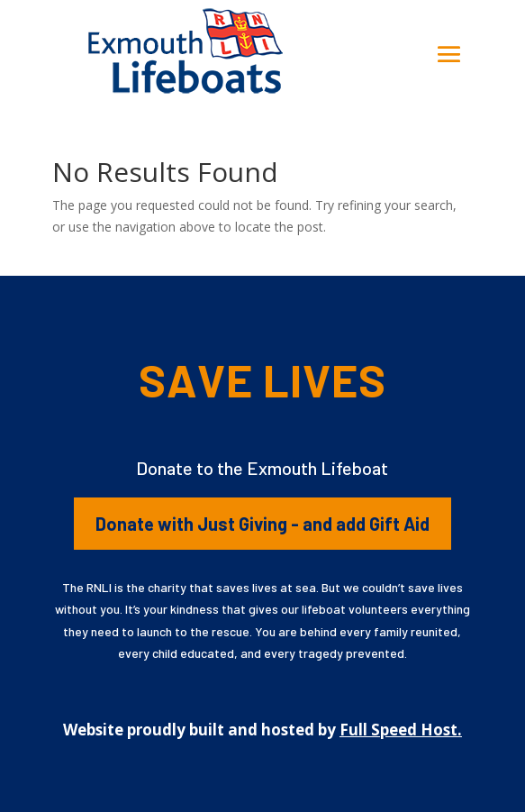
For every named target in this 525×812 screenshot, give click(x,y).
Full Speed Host (398, 730)
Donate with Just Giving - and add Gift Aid (262, 524)
